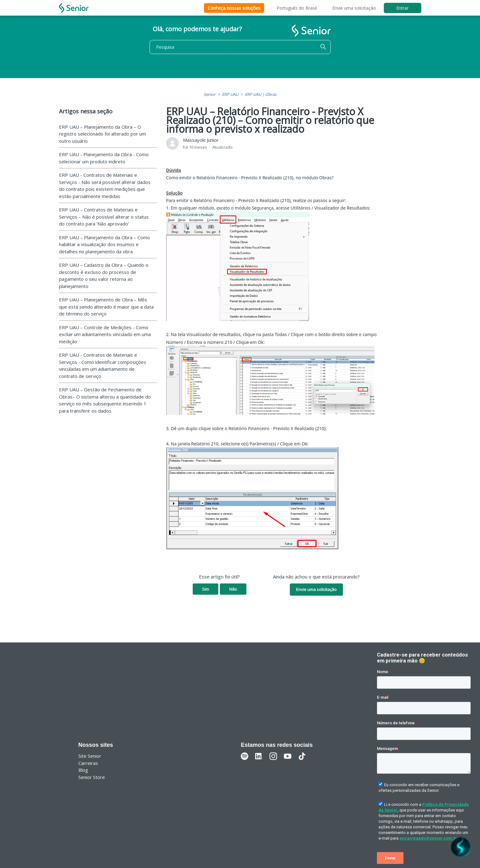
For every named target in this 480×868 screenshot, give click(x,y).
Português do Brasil (297, 8)
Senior (210, 94)
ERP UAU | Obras (261, 94)
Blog (83, 770)
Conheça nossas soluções (234, 8)
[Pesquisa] (240, 47)
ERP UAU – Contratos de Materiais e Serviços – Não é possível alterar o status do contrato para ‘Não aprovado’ (104, 217)
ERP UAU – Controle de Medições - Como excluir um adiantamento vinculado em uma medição (105, 334)
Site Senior (90, 756)
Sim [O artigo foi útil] (205, 589)
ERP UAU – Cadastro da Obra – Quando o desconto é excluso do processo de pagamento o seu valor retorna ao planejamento (104, 275)
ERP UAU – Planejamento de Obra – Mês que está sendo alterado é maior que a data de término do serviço (106, 307)
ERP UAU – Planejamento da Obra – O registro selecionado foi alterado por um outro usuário (102, 134)
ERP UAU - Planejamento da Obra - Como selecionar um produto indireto (104, 158)
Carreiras (88, 763)
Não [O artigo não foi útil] (233, 589)
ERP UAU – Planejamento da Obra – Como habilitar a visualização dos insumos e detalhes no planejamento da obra (104, 244)
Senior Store (92, 777)
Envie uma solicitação (354, 8)
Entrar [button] (402, 8)
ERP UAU (230, 94)
